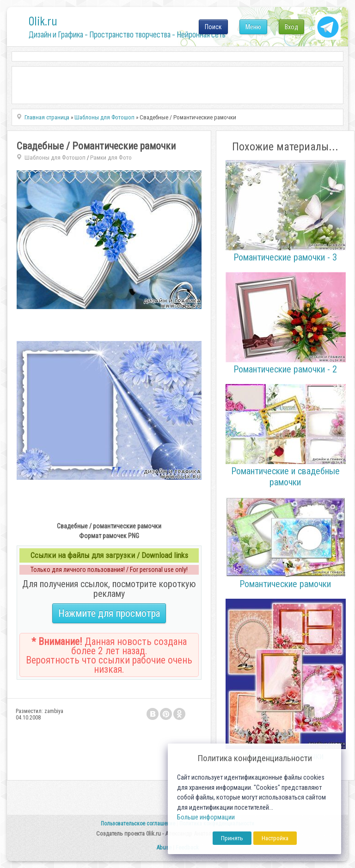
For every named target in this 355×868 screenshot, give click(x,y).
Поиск (213, 27)
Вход (291, 27)
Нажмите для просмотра (109, 613)
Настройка (275, 838)
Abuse (164, 847)
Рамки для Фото (111, 158)
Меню (253, 27)
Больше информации (206, 817)
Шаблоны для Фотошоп (55, 158)
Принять (232, 838)
